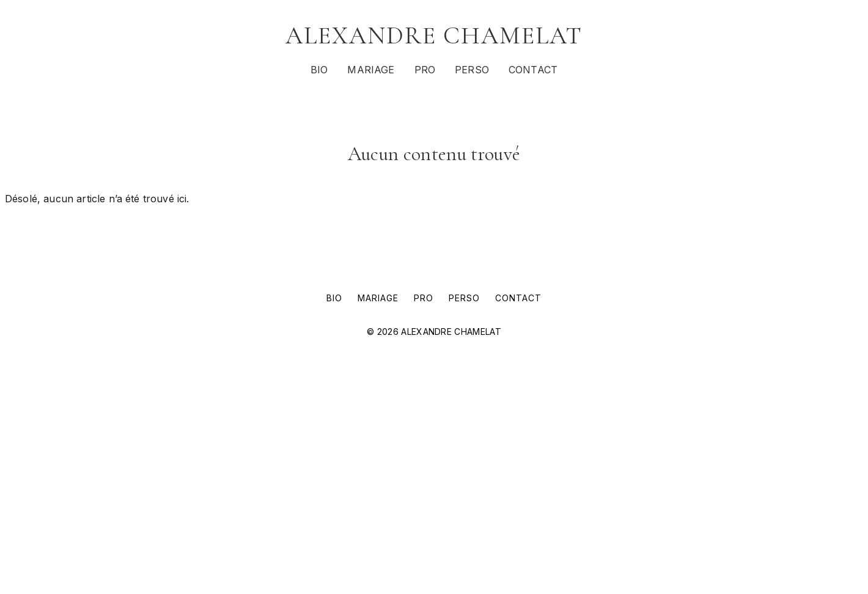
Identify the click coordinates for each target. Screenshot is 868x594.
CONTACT (533, 70)
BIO (319, 70)
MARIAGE (371, 70)
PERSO (472, 70)
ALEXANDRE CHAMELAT (434, 35)
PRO (425, 70)
